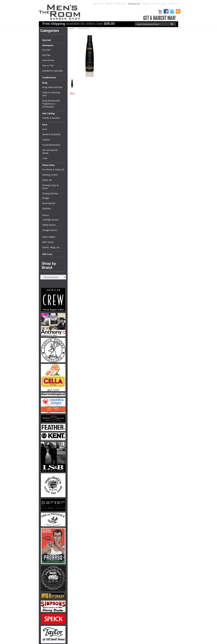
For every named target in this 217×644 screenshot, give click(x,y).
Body (45, 83)
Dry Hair (46, 50)
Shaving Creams (50, 175)
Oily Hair (46, 55)
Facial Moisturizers (51, 145)
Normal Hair (48, 60)
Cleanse (46, 140)
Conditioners (49, 77)
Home (72, 28)
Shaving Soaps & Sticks (50, 187)
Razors (46, 215)
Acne (45, 129)
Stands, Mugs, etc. (51, 247)
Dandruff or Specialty (52, 71)
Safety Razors (49, 225)
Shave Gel (47, 180)
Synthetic (47, 208)
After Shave (48, 242)
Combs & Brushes (51, 118)
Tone (45, 158)
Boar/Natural (49, 203)
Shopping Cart (134, 4)
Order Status (121, 4)
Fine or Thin (48, 65)
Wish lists (109, 4)
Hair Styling (48, 113)
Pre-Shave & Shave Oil (53, 169)
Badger (46, 198)
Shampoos (48, 45)
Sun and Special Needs (50, 152)
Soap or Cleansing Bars (51, 94)
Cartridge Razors (50, 220)
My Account (99, 4)
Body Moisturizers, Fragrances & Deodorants (51, 104)
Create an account (158, 4)
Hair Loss (47, 254)
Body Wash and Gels (52, 87)
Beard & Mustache (51, 134)
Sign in (145, 4)
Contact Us (173, 4)
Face (45, 125)
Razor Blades (49, 237)
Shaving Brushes (50, 193)
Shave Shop (48, 165)
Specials (47, 40)
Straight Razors (50, 230)
